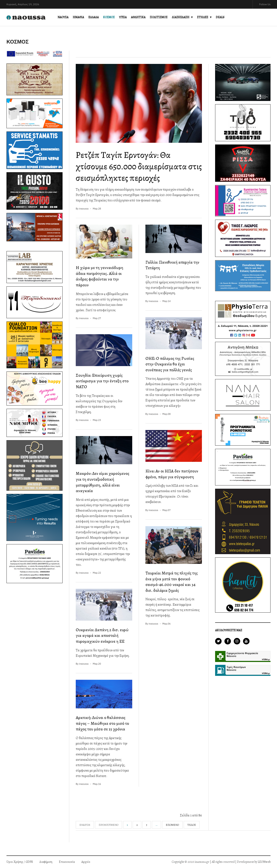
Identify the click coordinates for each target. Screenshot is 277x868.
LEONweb (264, 862)
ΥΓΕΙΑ (123, 17)
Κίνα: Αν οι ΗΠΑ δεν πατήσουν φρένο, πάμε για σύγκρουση (172, 474)
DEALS (220, 17)
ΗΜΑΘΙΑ (78, 17)
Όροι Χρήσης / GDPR (20, 862)
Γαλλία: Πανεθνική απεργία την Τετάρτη (172, 265)
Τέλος (192, 825)
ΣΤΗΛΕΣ (203, 17)
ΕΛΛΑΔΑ (93, 17)
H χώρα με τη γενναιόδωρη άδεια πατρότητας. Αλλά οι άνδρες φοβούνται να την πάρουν (99, 276)
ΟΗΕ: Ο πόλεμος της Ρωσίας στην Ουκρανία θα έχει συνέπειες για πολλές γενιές (170, 364)
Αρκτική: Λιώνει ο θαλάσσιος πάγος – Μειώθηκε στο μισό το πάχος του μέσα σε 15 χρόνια (102, 723)
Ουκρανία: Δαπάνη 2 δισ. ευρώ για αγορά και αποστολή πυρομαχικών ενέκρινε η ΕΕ (102, 636)
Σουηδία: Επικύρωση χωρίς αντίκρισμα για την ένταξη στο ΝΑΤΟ (102, 381)
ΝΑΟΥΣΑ (63, 17)
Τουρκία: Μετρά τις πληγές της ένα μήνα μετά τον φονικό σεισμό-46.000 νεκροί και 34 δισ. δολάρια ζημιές (172, 582)
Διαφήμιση (46, 862)
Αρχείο (86, 862)
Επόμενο (172, 825)
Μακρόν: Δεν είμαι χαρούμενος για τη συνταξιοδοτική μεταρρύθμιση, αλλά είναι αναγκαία (102, 482)
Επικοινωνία (67, 862)
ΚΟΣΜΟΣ (109, 17)
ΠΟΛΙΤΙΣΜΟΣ (159, 17)
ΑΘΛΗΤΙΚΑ (138, 17)
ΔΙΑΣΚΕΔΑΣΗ (181, 17)
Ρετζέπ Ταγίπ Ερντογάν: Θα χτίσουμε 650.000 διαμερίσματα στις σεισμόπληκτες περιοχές (139, 166)
